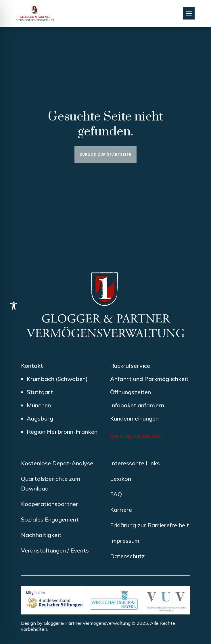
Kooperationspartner (50, 504)
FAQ (116, 494)
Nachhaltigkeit (41, 535)
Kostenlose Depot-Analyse (57, 463)
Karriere (121, 510)
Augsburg (40, 418)
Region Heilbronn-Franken (62, 432)
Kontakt (32, 366)
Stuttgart (40, 392)
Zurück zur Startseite (106, 154)
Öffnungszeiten (131, 392)
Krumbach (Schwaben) (57, 379)
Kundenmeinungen (134, 418)
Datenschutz (127, 556)
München (39, 405)
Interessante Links (135, 463)
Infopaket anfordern (137, 405)
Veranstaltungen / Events (55, 550)
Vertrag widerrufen (136, 436)
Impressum (125, 541)
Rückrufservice (130, 366)
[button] (10, 634)
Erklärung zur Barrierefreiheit (150, 525)
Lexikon (121, 479)
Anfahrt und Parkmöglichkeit (149, 379)
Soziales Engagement (50, 519)
